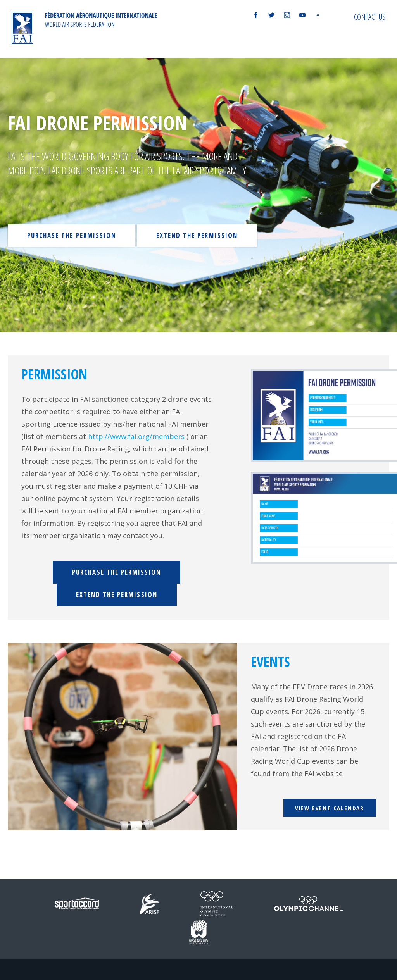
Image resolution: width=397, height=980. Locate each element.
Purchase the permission (72, 235)
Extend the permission (197, 235)
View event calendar (330, 808)
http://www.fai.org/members (136, 436)
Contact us (370, 17)
